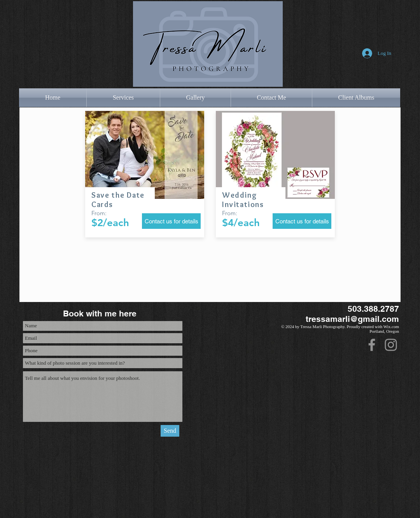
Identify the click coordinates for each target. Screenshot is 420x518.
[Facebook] (372, 345)
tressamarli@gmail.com (352, 319)
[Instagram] (391, 345)
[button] (123, 98)
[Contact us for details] (171, 221)
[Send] (170, 431)
